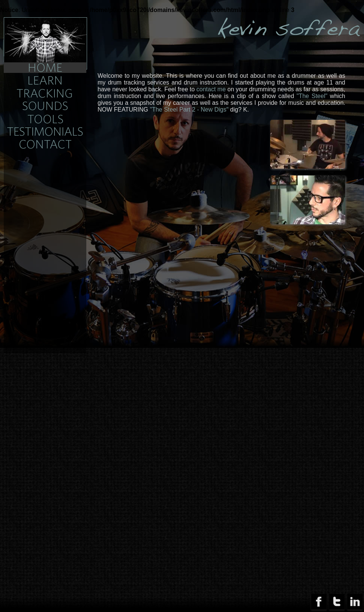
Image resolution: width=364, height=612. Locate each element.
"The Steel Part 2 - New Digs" (189, 110)
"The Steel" (312, 96)
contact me (211, 89)
